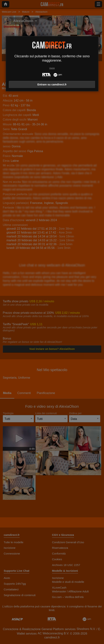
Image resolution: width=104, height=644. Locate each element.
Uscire (52, 68)
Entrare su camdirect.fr (52, 84)
